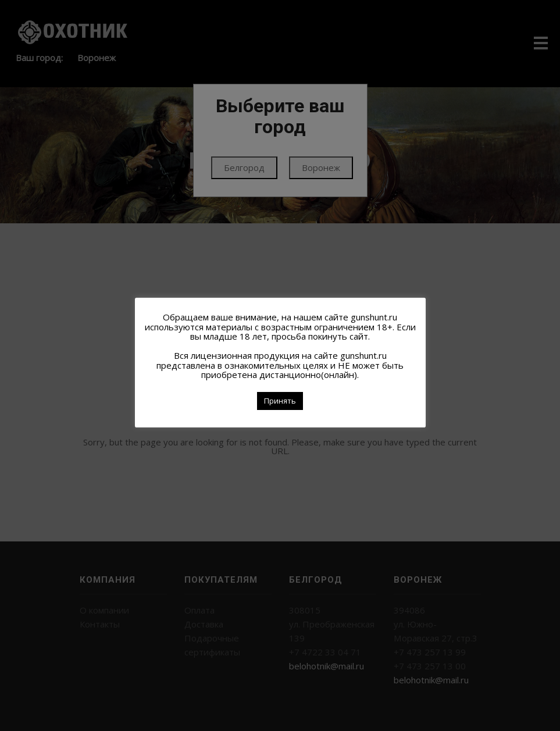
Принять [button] (280, 401)
